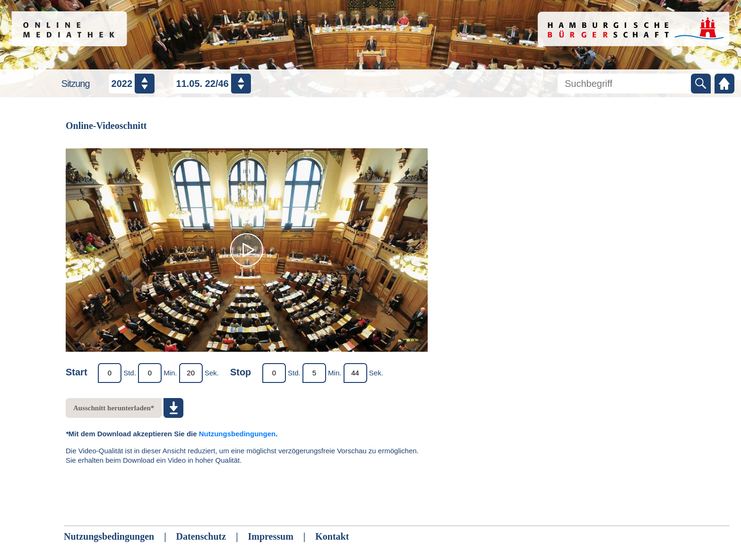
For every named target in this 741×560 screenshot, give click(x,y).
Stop (241, 372)
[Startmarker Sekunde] (191, 373)
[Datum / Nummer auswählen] (212, 84)
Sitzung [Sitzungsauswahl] (76, 84)
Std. (130, 373)
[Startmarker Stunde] (110, 373)
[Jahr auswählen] (132, 84)
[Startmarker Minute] (150, 373)
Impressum (271, 536)
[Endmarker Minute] (314, 373)
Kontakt (332, 536)
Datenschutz (201, 536)
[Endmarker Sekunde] (355, 373)
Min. (170, 373)
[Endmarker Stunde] (274, 373)
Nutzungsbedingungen (237, 434)
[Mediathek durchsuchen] (624, 84)
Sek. (212, 373)
